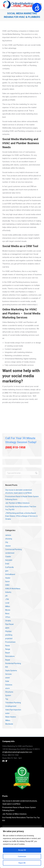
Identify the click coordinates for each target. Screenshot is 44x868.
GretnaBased (10, 574)
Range (8, 649)
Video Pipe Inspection (13, 710)
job (6, 596)
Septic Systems (11, 671)
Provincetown (10, 642)
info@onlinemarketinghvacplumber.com (17, 752)
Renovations (10, 656)
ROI (7, 667)
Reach (8, 653)
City (7, 542)
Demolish (9, 560)
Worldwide (9, 724)
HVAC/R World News (13, 589)
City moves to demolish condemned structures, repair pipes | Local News (19, 491)
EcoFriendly (10, 567)
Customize (22, 856)
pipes (7, 628)
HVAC (7, 585)
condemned (10, 553)
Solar (7, 681)
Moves (8, 610)
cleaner (8, 546)
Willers (8, 720)
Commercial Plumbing (13, 549)
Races (8, 646)
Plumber (8, 631)
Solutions (9, 685)
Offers (8, 617)
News (7, 614)
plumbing (9, 635)
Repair (8, 660)
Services (8, 674)
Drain (7, 564)
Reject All (22, 863)
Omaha (8, 621)
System (8, 695)
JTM (7, 599)
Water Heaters (11, 717)
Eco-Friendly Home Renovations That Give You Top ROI (21, 508)
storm (8, 688)
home (7, 581)
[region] (22, 848)
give (7, 571)
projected (9, 638)
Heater (8, 578)
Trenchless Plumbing (13, 703)
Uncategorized (11, 706)
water (7, 713)
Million (8, 606)
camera (8, 535)
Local (7, 603)
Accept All (22, 850)
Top (7, 699)
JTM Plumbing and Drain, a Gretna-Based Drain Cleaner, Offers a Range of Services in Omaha (21, 516)
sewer (8, 678)
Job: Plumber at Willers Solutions (17, 503)
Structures (9, 692)
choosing (9, 539)
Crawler (8, 557)
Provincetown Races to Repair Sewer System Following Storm (22, 498)
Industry (8, 592)
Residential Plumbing (13, 663)
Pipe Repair (10, 624)
